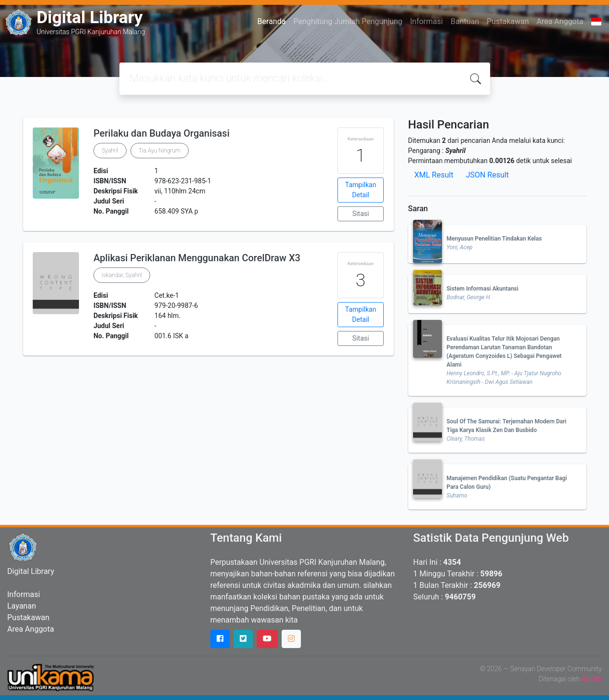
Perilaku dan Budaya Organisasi (162, 133)
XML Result (434, 175)
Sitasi (361, 214)
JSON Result (487, 175)
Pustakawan (508, 21)
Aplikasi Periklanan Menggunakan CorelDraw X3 (197, 258)
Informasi (427, 21)
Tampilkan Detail (361, 190)
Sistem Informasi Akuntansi (483, 289)
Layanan (22, 606)
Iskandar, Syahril (122, 275)
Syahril (110, 151)
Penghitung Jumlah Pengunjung (348, 21)
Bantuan (465, 21)
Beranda (272, 21)
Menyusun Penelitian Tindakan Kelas (494, 239)
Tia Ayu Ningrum (160, 151)
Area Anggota (560, 21)
